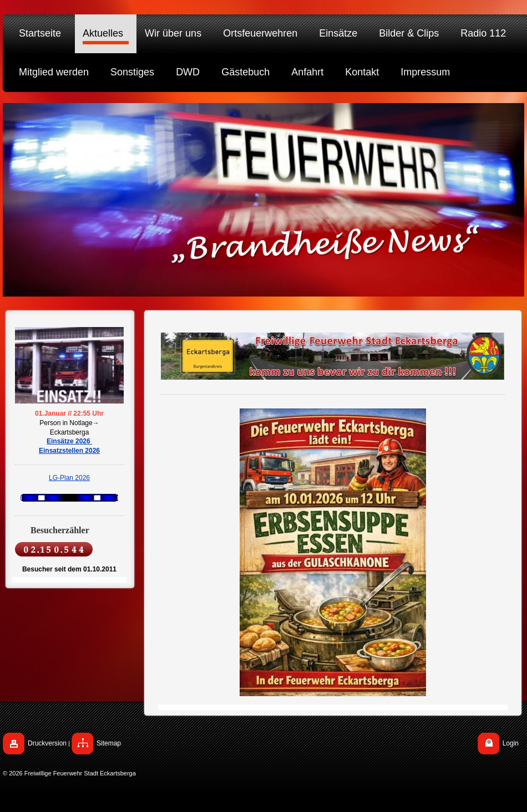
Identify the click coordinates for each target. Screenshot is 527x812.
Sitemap (109, 743)
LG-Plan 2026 (69, 478)
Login (511, 743)
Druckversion (47, 743)
